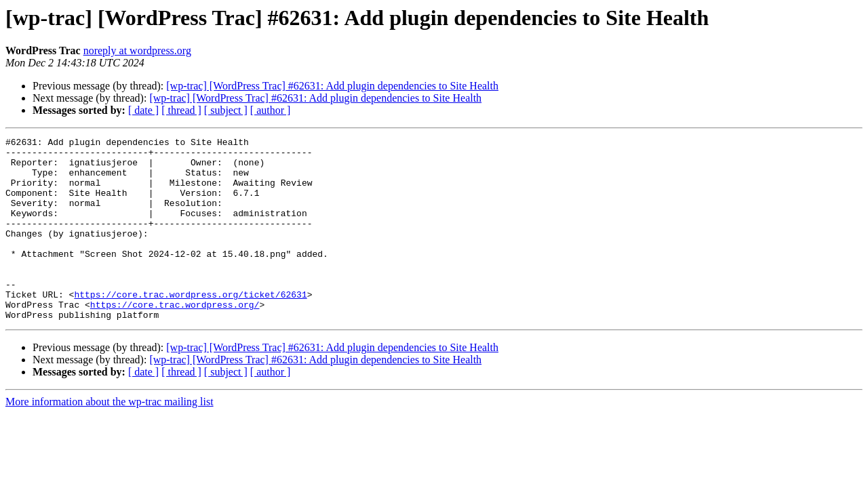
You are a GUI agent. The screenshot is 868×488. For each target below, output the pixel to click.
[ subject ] (226, 110)
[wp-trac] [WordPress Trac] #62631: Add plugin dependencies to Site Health (332, 86)
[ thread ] (181, 110)
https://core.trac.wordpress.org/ (175, 339)
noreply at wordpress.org (137, 50)
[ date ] (143, 110)
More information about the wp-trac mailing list (110, 438)
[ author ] (271, 110)
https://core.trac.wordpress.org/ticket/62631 (190, 327)
